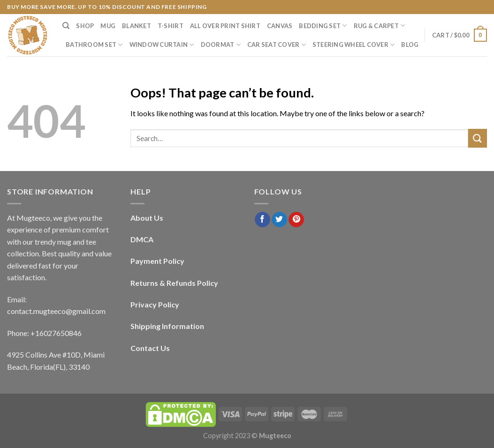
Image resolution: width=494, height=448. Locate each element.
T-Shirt (171, 26)
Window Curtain (162, 45)
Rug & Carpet (380, 26)
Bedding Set (323, 26)
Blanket (137, 26)
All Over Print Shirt (225, 26)
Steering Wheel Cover (354, 45)
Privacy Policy (155, 304)
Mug (108, 26)
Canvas (280, 26)
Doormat (221, 45)
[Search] (66, 26)
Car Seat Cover (277, 45)
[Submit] (478, 138)
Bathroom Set (94, 45)
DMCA (142, 239)
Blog (410, 45)
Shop (85, 26)
